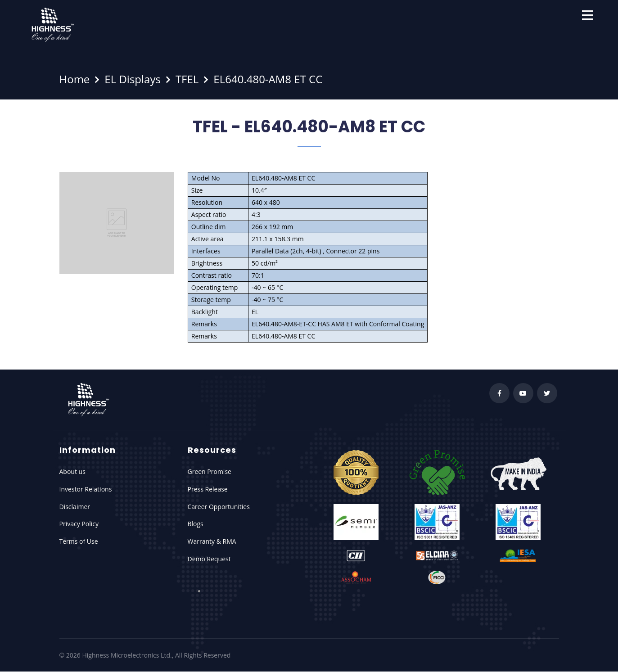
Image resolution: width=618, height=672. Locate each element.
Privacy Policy (79, 524)
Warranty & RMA (212, 541)
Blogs (196, 524)
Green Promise (210, 471)
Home (75, 79)
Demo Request (209, 559)
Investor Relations (86, 489)
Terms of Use (79, 541)
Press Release (208, 489)
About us (72, 471)
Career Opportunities (219, 507)
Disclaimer (75, 507)
